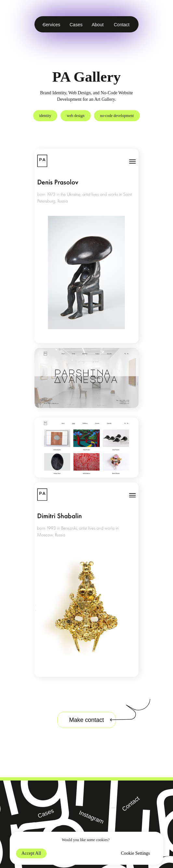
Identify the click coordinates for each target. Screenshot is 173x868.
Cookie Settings (135, 853)
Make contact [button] (86, 720)
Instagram (91, 817)
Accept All (31, 853)
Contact (122, 25)
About (98, 25)
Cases (76, 25)
